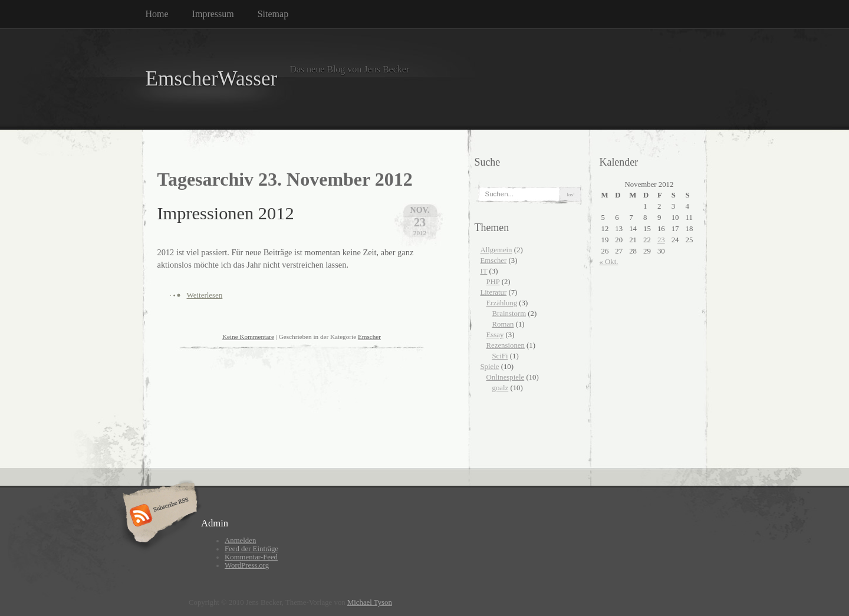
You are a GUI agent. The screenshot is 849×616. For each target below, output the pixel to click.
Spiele (490, 367)
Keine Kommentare (248, 337)
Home (157, 14)
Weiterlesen (205, 295)
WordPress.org (247, 565)
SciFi (500, 356)
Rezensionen (506, 345)
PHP (493, 282)
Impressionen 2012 (226, 213)
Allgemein (496, 250)
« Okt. (609, 262)
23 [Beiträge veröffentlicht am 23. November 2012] (661, 240)
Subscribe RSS (158, 516)
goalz (501, 388)
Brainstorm (509, 314)
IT (484, 271)
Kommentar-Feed (251, 557)
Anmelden (240, 541)
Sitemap (273, 14)
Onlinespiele (506, 377)
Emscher (369, 337)
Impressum (213, 14)
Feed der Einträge (251, 549)
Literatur (494, 292)
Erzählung (502, 303)
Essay (495, 335)
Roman (503, 324)
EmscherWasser (212, 79)
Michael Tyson (370, 602)
